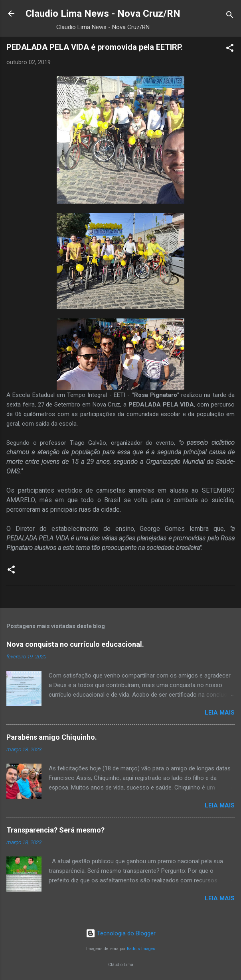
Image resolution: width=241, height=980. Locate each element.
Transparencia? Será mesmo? (55, 830)
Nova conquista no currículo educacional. (75, 644)
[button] (230, 49)
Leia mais (220, 713)
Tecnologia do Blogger (121, 933)
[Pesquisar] (230, 16)
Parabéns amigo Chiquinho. (52, 737)
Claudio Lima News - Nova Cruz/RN (103, 14)
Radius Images (141, 949)
